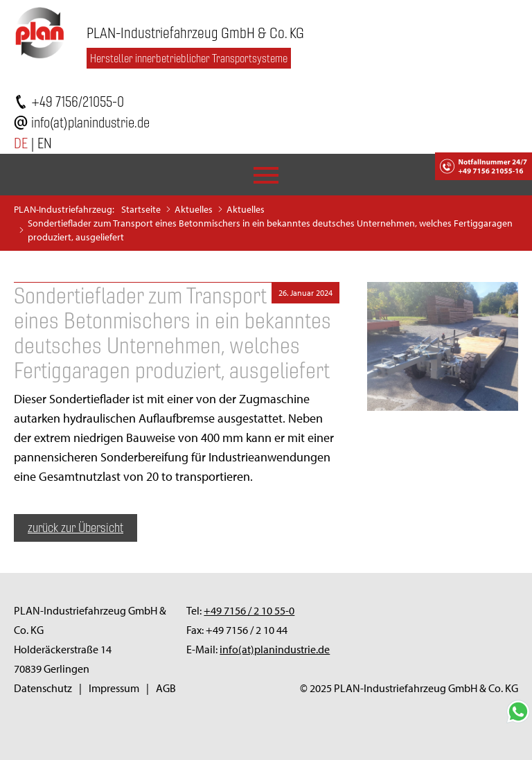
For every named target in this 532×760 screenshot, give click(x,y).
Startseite (141, 209)
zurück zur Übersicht (76, 528)
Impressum (114, 688)
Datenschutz (43, 688)
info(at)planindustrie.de (90, 122)
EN (45, 143)
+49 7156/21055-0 (78, 101)
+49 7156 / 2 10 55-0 (249, 610)
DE (21, 143)
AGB (166, 688)
